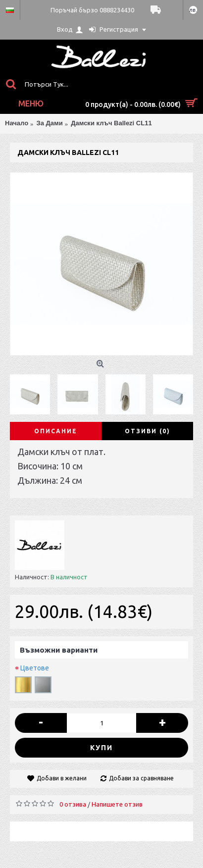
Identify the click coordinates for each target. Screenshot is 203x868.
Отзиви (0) (148, 431)
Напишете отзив (117, 804)
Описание (56, 431)
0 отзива (73, 804)
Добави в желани (62, 778)
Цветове (35, 668)
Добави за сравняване (141, 778)
